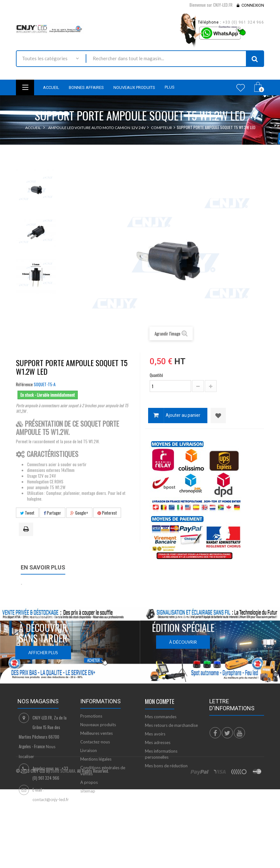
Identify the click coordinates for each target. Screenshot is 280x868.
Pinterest (107, 513)
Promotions (91, 716)
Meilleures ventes (97, 733)
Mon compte (160, 701)
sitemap (88, 791)
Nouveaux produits (98, 725)
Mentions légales (96, 759)
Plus (170, 87)
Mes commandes (161, 717)
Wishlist (241, 88)
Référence (24, 384)
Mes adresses (158, 742)
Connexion (253, 5)
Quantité (156, 375)
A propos (89, 782)
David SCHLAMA (63, 836)
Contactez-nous (95, 742)
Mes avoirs (155, 734)
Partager (52, 513)
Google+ (79, 513)
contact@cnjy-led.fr (51, 799)
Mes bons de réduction (166, 766)
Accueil (33, 128)
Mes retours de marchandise (171, 725)
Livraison (89, 750)
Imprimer (27, 530)
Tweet (27, 513)
